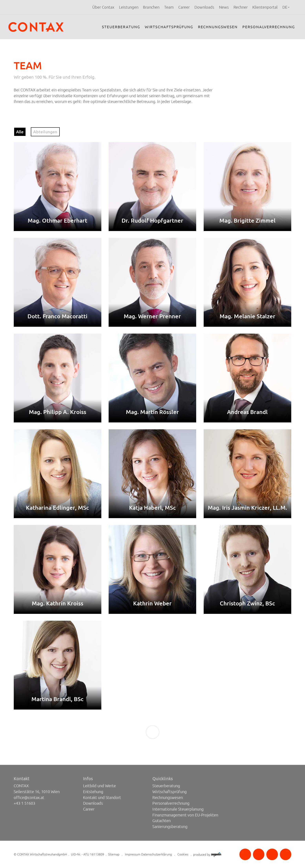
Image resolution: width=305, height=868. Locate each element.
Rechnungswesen (218, 27)
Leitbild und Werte (99, 786)
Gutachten (161, 821)
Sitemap (114, 854)
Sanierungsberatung (170, 827)
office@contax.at (29, 798)
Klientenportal (265, 7)
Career (184, 7)
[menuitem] (103, 7)
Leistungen (129, 7)
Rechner (241, 7)
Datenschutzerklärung (157, 854)
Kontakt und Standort (102, 798)
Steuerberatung (121, 27)
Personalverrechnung (269, 27)
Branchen (151, 7)
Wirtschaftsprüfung (169, 27)
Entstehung (93, 792)
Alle (20, 132)
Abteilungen (45, 132)
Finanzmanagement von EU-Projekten (185, 815)
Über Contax (103, 7)
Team (169, 7)
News (224, 7)
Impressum (133, 854)
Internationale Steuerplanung (178, 809)
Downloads (204, 7)
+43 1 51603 (24, 803)
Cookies (183, 854)
